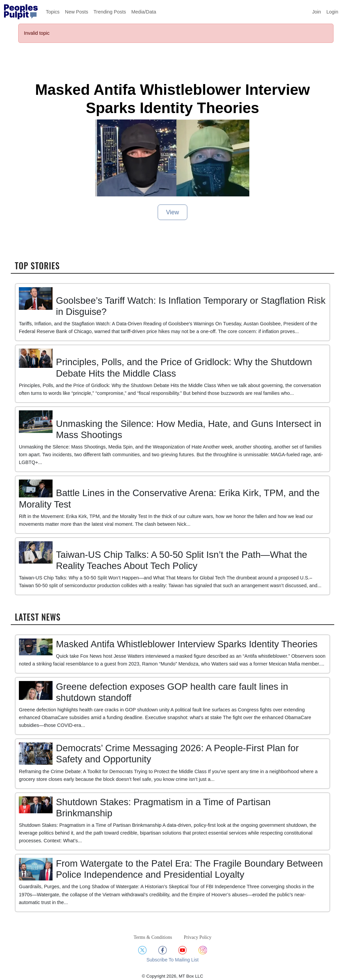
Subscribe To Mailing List (173, 960)
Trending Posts (110, 12)
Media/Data (144, 12)
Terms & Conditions (153, 937)
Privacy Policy (197, 937)
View (173, 212)
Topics (53, 12)
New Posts (77, 12)
